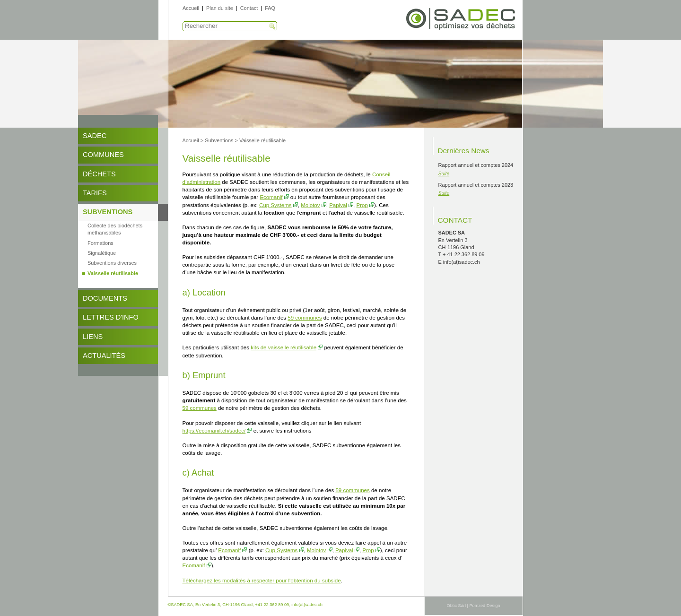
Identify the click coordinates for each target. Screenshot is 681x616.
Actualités (104, 356)
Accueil (191, 8)
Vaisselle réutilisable (113, 273)
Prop (362, 205)
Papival (338, 205)
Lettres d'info (111, 317)
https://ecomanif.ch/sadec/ (214, 431)
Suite (444, 174)
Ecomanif (271, 197)
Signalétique (102, 253)
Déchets (99, 174)
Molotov (310, 205)
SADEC (95, 136)
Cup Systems (275, 205)
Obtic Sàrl (456, 606)
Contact (249, 8)
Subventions (108, 212)
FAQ (270, 8)
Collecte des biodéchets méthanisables (115, 229)
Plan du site (220, 8)
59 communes (305, 318)
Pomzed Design (485, 606)
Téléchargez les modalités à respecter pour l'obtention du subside (262, 581)
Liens (93, 337)
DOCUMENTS (105, 298)
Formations (100, 243)
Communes (103, 155)
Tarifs (95, 193)
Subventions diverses (112, 263)
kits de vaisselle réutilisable (284, 347)
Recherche (272, 26)
